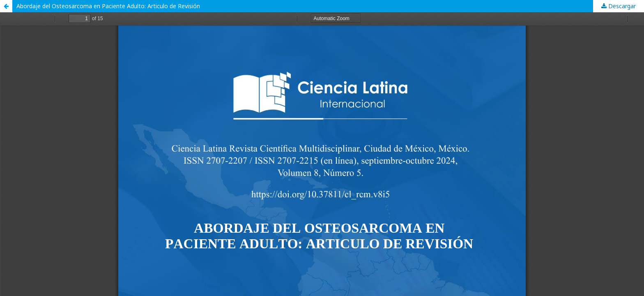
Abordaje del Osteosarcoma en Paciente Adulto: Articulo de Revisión (108, 6)
